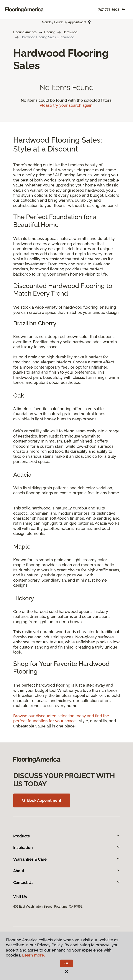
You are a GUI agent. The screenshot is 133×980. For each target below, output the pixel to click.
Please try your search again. (66, 105)
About (67, 871)
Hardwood (70, 32)
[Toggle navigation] (123, 10)
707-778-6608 (109, 10)
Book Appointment (42, 800)
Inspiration (67, 848)
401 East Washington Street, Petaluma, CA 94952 (48, 907)
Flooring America (25, 32)
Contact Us (67, 883)
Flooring (50, 32)
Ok (66, 963)
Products (67, 836)
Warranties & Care (67, 859)
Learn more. (34, 955)
